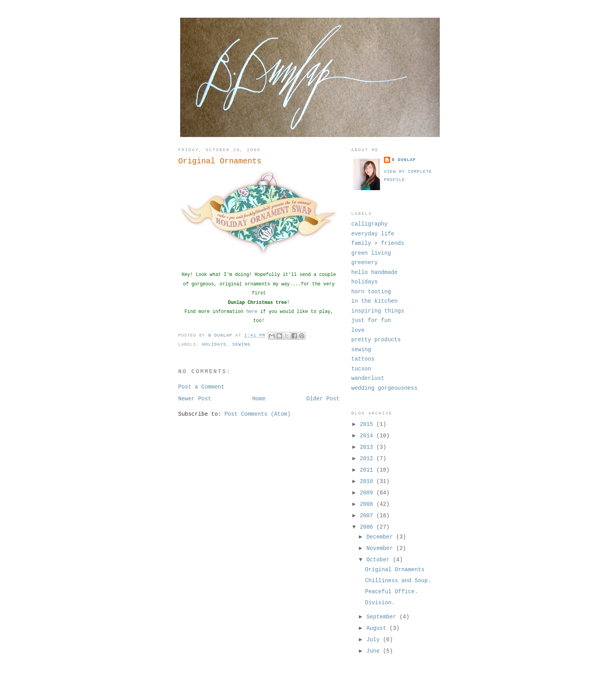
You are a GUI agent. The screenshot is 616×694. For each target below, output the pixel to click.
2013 (368, 447)
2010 (368, 481)
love (358, 330)
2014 (368, 436)
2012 (368, 459)
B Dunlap (404, 160)
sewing (242, 344)
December (381, 537)
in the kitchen (374, 301)
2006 (368, 527)
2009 (368, 493)
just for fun (371, 320)
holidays (214, 344)
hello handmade (374, 272)
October (379, 560)
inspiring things (378, 311)
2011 (368, 470)
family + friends (378, 243)
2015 (368, 424)
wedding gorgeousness (384, 388)
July (374, 640)
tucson (361, 369)
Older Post (323, 399)
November (381, 548)
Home (259, 399)
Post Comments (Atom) (258, 414)
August (378, 628)
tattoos (363, 359)
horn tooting (371, 292)
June (374, 651)
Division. (380, 603)
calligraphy (369, 224)
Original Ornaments (395, 570)
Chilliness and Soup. (398, 581)
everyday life (373, 234)
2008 (368, 504)
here (252, 312)
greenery (364, 263)
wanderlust (368, 378)
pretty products (376, 340)
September (383, 617)
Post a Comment (201, 387)
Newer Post (195, 399)
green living (371, 253)
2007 (368, 516)
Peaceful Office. (391, 592)
